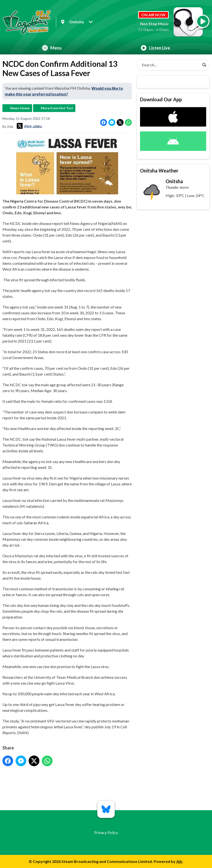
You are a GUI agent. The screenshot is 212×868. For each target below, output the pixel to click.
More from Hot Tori (57, 108)
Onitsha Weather (159, 171)
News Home (20, 108)
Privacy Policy (106, 832)
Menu (52, 48)
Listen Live (155, 48)
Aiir (179, 861)
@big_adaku (29, 126)
